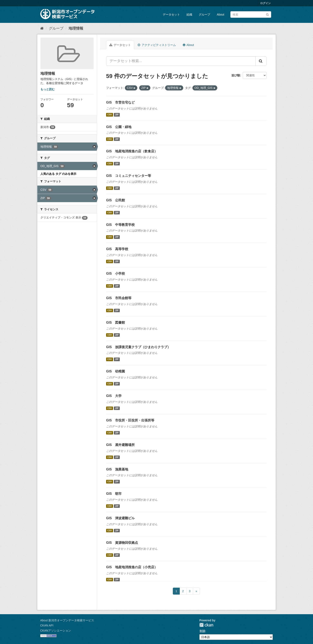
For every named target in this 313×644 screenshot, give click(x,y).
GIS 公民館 (115, 200)
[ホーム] (42, 28)
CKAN (206, 625)
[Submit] (267, 14)
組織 (189, 14)
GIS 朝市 (114, 494)
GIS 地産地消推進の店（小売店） (132, 567)
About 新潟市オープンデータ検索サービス (67, 620)
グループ (204, 14)
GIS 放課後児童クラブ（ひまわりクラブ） (138, 347)
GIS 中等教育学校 (120, 225)
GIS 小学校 (115, 274)
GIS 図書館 (115, 323)
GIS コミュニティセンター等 (129, 176)
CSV (110, 115)
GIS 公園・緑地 (119, 127)
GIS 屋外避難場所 (120, 445)
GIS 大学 (114, 396)
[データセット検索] (251, 14)
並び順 (236, 75)
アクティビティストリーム (157, 45)
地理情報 (76, 28)
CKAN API (47, 625)
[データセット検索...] (181, 61)
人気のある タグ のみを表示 (58, 174)
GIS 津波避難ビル (120, 518)
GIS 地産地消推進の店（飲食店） (132, 151)
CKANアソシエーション (56, 631)
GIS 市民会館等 (119, 298)
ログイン (265, 3)
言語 (202, 631)
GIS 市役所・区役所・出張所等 (130, 420)
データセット (171, 14)
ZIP (117, 115)
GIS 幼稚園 (115, 371)
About (220, 14)
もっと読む (48, 89)
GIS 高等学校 (117, 249)
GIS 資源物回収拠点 (122, 543)
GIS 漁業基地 (117, 469)
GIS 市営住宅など (120, 102)
